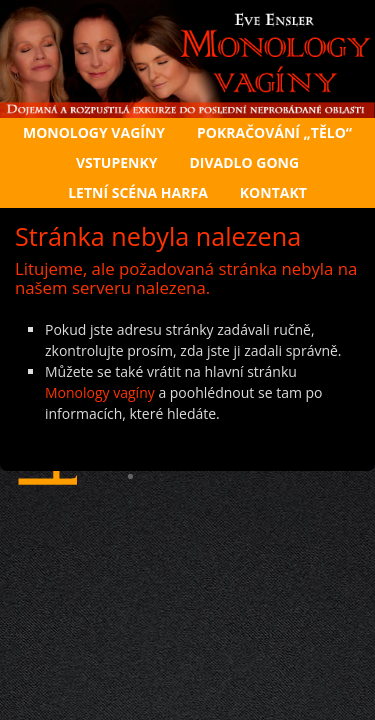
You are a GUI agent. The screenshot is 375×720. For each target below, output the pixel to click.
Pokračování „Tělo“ (274, 132)
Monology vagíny (100, 392)
